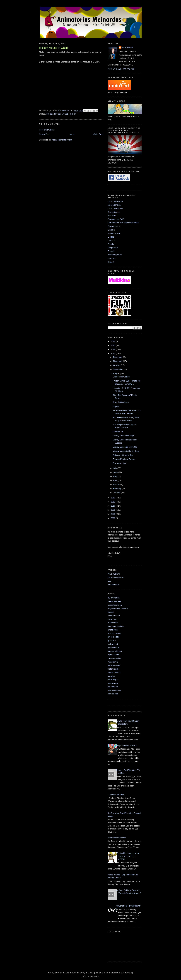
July (115, 468)
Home (71, 134)
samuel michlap (115, 651)
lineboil (111, 612)
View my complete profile (121, 69)
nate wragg (113, 683)
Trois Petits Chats (121, 402)
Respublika (113, 248)
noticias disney (114, 633)
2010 (113, 506)
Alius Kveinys (114, 574)
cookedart (112, 619)
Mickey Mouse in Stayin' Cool (126, 451)
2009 (113, 510)
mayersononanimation (118, 608)
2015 (113, 345)
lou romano (113, 687)
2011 (113, 502)
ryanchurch (113, 662)
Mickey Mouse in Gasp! (123, 436)
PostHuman (118, 432)
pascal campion (115, 605)
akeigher (112, 676)
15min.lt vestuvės (116, 208)
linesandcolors (114, 672)
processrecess (114, 690)
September (118, 369)
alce (110, 581)
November (118, 361)
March (116, 484)
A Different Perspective (116, 838)
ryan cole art (113, 648)
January (117, 493)
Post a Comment (47, 130)
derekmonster (114, 665)
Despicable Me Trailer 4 (127, 745)
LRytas (111, 237)
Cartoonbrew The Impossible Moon (123, 223)
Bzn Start (112, 216)
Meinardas (128, 47)
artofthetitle (113, 630)
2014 (113, 349)
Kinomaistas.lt (114, 233)
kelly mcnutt (113, 644)
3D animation (114, 598)
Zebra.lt (111, 251)
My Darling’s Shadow (115, 795)
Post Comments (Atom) (62, 140)
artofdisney (113, 623)
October (117, 365)
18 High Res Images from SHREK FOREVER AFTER (127, 856)
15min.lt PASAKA (116, 201)
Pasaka (111, 244)
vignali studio (114, 655)
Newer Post (44, 134)
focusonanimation (116, 626)
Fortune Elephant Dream (124, 459)
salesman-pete (114, 601)
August (117, 373)
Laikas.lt (111, 240)
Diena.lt (111, 230)
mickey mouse (61, 114)
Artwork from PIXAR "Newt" (128, 906)
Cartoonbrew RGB (116, 219)
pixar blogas (113, 680)
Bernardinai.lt (114, 212)
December (118, 357)
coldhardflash (114, 616)
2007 (113, 518)
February (118, 489)
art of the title (114, 637)
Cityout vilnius (114, 226)
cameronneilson (115, 658)
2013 (113, 353)
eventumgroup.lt (115, 255)
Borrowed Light (119, 463)
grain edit (112, 640)
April (116, 480)
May (115, 476)
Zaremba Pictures (116, 577)
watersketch (113, 669)
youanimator (113, 585)
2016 (113, 341)
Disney (50, 114)
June (116, 472)
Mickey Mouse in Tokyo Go (125, 447)
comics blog (113, 694)
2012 (113, 498)
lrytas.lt (111, 262)
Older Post (98, 134)
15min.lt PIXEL (114, 205)
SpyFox (116, 406)
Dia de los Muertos (121, 377)
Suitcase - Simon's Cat (123, 455)
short (73, 114)
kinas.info (112, 258)
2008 (113, 514)
